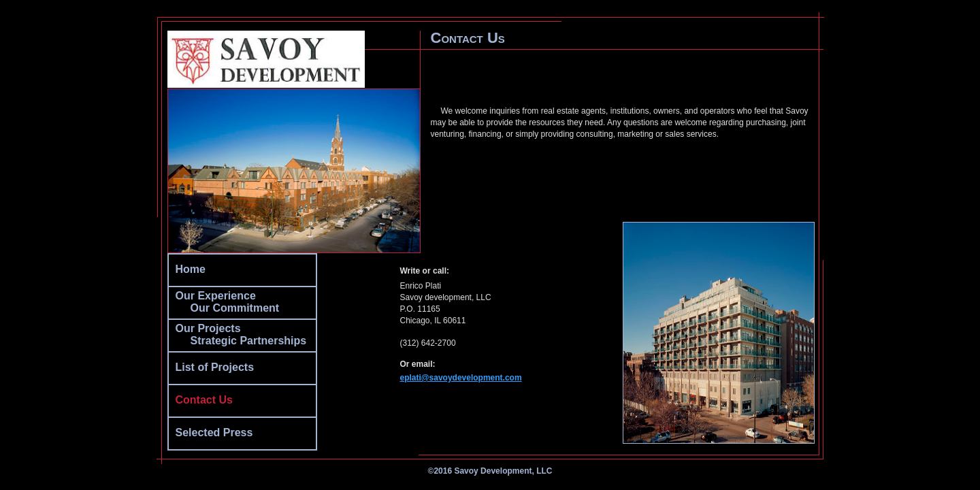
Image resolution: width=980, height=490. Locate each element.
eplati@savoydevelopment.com (461, 378)
